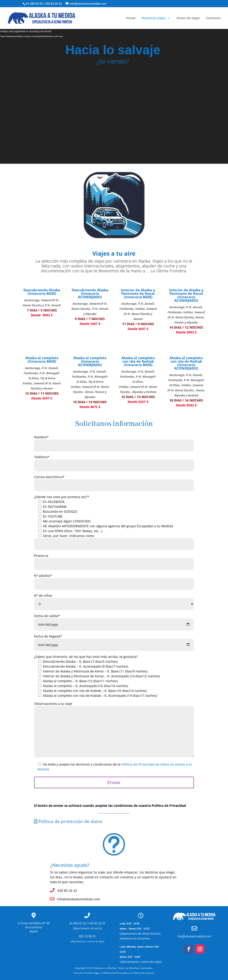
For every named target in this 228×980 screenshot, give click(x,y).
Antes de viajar (188, 18)
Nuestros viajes (154, 18)
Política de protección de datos (68, 821)
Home (131, 18)
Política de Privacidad (116, 973)
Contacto (213, 18)
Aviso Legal (93, 973)
